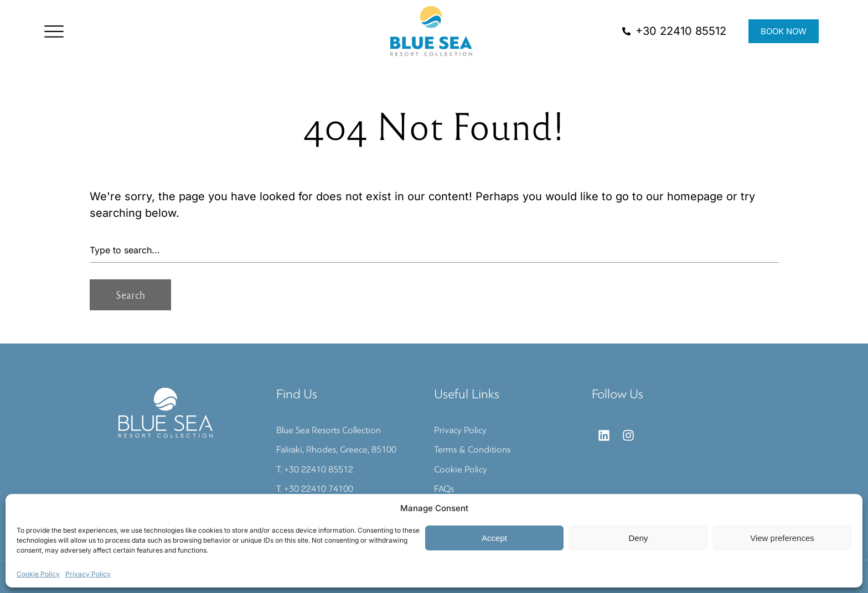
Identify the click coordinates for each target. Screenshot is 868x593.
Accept (494, 538)
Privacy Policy (88, 574)
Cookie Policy (38, 574)
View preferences (782, 538)
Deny (638, 538)
